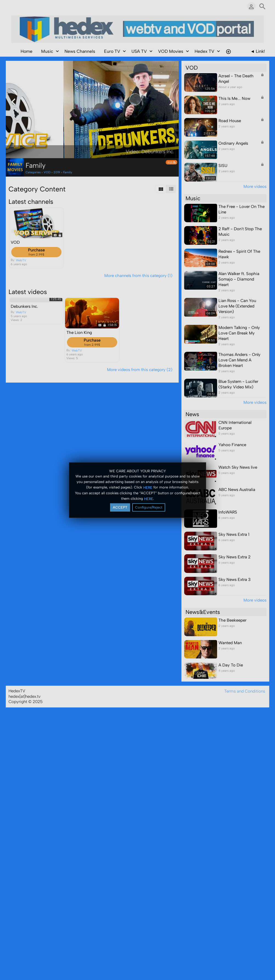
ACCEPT (120, 507)
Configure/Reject (149, 507)
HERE (148, 488)
